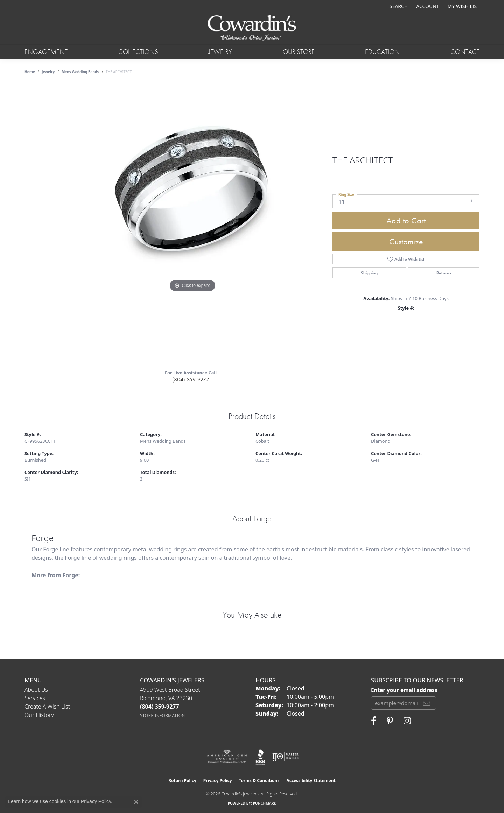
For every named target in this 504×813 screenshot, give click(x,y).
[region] (192, 224)
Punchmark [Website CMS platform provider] (265, 803)
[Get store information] (163, 715)
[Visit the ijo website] (285, 757)
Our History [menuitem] (39, 715)
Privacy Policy (218, 781)
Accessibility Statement (311, 781)
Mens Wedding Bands (80, 72)
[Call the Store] (160, 707)
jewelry (48, 72)
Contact (465, 52)
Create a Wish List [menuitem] (47, 707)
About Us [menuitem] (36, 690)
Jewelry (220, 52)
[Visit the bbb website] (260, 757)
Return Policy (182, 781)
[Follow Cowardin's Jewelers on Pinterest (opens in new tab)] (390, 721)
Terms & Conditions (259, 781)
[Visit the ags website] (227, 757)
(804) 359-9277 (191, 380)
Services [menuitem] (35, 698)
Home (30, 72)
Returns (444, 273)
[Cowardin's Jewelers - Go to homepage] (252, 28)
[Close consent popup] (136, 802)
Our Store (299, 52)
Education (382, 52)
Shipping (369, 273)
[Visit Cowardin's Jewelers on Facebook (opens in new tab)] (374, 721)
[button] (398, 6)
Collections (138, 52)
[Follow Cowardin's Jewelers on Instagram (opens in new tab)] (407, 721)
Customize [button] (406, 242)
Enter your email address (404, 690)
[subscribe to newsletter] (427, 703)
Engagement (46, 52)
